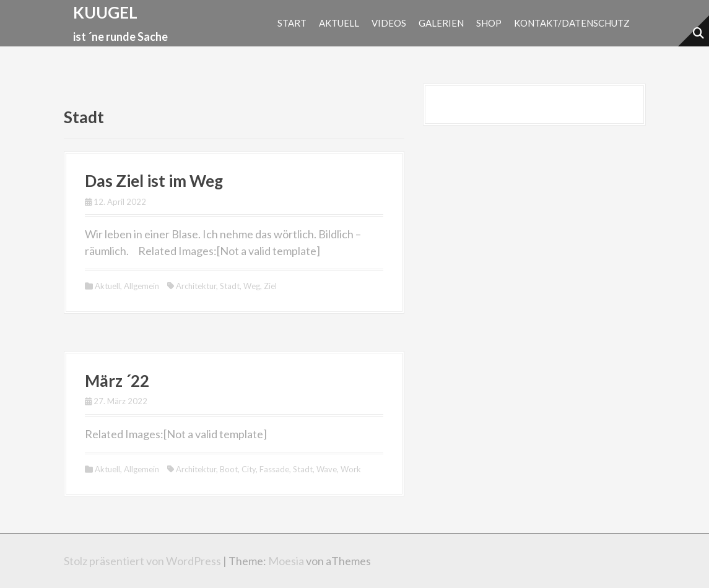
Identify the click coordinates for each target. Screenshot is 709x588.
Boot (229, 469)
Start (292, 23)
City (249, 469)
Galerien (441, 23)
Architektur (196, 286)
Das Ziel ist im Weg (154, 181)
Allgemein (141, 286)
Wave (327, 469)
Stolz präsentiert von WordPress (142, 561)
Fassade (274, 469)
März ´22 (117, 381)
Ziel (270, 286)
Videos (389, 23)
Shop (489, 23)
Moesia (286, 561)
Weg (252, 286)
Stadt (230, 286)
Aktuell (339, 23)
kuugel (105, 12)
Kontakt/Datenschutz (572, 23)
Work (351, 469)
